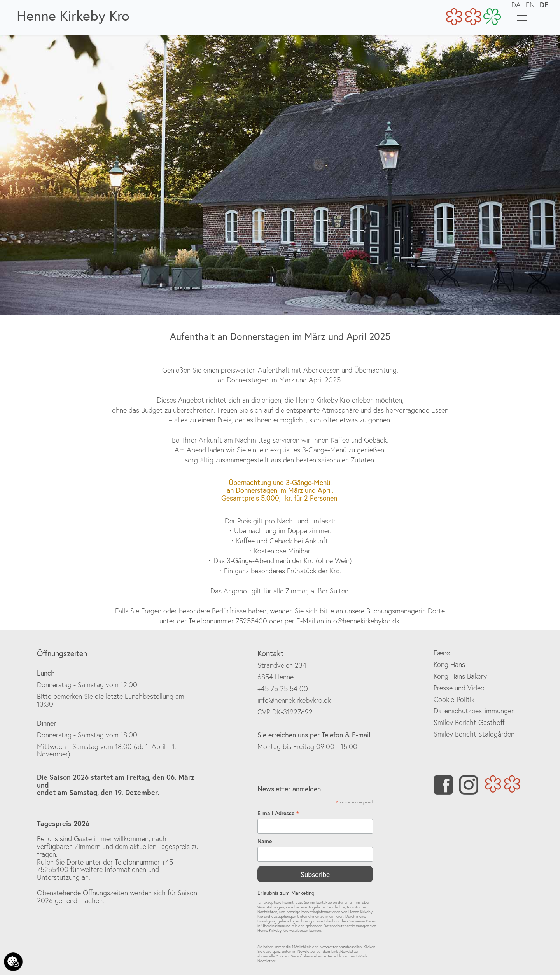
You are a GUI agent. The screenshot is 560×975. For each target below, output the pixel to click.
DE (544, 5)
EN (530, 5)
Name (265, 841)
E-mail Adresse (278, 813)
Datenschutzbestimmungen (474, 711)
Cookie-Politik (454, 699)
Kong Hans (449, 664)
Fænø (442, 653)
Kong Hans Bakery (460, 676)
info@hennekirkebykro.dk (294, 700)
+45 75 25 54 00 (283, 689)
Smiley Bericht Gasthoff (469, 722)
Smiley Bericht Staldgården (474, 734)
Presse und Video (459, 688)
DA (516, 5)
